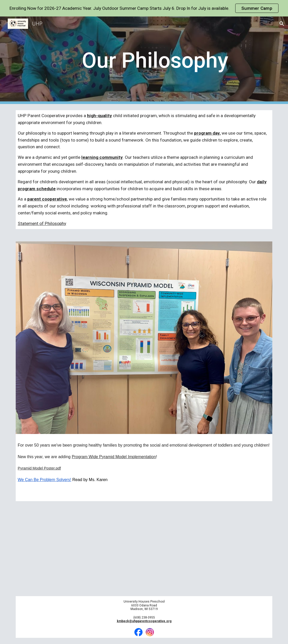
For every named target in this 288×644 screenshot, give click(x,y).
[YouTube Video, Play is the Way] (144, 549)
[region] (144, 8)
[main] (155, 60)
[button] (282, 24)
